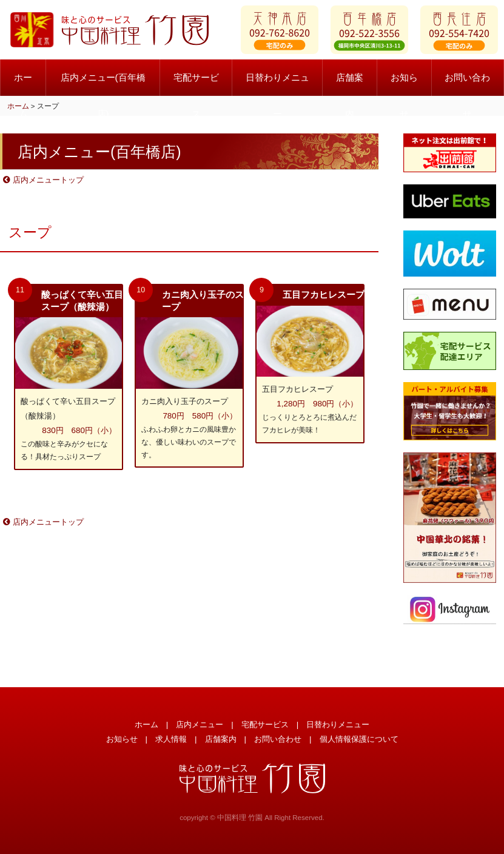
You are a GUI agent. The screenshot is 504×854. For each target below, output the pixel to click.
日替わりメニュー (277, 85)
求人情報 (171, 739)
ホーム (23, 85)
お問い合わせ (467, 85)
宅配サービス (196, 85)
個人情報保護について (359, 739)
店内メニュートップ (43, 180)
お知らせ (404, 85)
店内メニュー (200, 725)
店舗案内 (350, 85)
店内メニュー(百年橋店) (103, 85)
